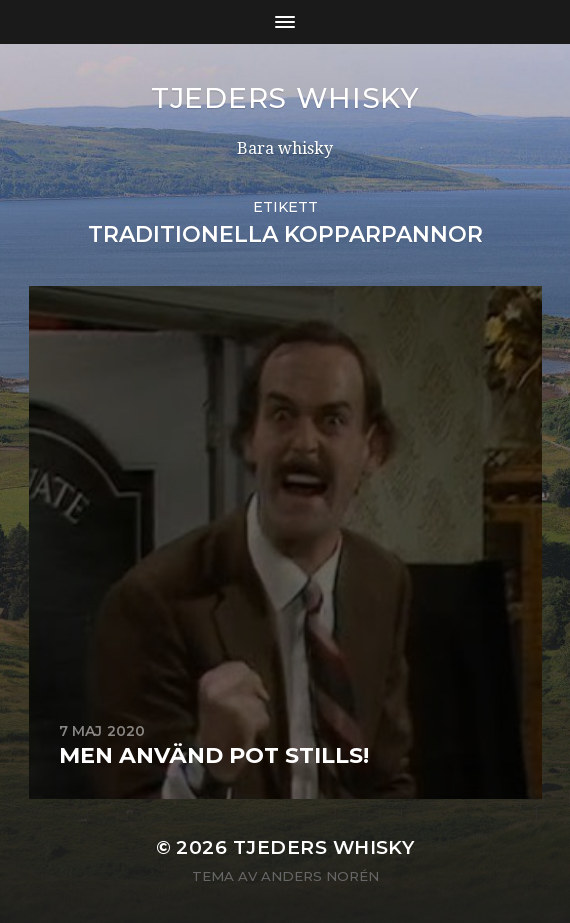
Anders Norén (320, 876)
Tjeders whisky (285, 98)
